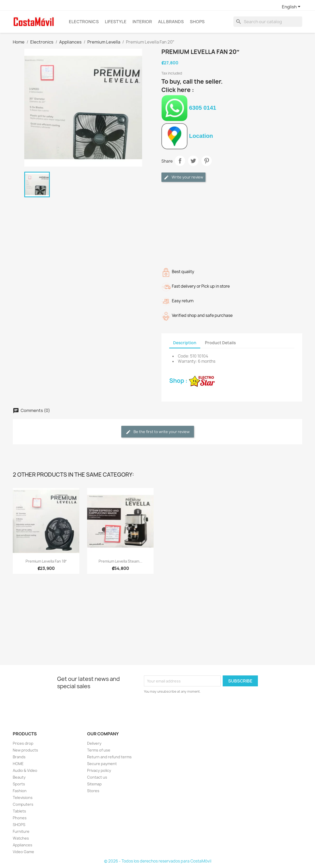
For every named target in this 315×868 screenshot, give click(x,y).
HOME (18, 764)
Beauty (19, 777)
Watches (21, 838)
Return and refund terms (109, 757)
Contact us (97, 777)
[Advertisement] (232, 224)
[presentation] (187, 709)
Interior (142, 22)
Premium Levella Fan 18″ (46, 561)
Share (180, 161)
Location (187, 136)
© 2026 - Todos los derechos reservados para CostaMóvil (158, 861)
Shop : (192, 381)
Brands (19, 757)
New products (25, 750)
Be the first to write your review (158, 432)
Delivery (94, 743)
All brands (171, 22)
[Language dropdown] (292, 7)
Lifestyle (116, 22)
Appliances (23, 845)
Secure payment (102, 764)
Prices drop (23, 743)
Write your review (183, 177)
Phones (20, 818)
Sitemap (94, 784)
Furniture (21, 831)
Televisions (23, 798)
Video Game (23, 852)
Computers (23, 804)
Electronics (84, 22)
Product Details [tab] (220, 343)
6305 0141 (189, 108)
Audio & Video (25, 770)
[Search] (268, 22)
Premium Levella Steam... (120, 561)
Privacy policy (99, 770)
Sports (19, 784)
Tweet (193, 161)
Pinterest (207, 161)
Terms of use (99, 750)
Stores (93, 791)
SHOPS (197, 22)
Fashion (20, 791)
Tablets (19, 811)
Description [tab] (185, 343)
